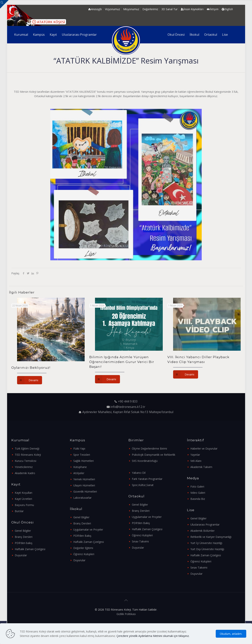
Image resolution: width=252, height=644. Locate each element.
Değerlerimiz (150, 9)
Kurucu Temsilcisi (26, 461)
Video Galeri (198, 493)
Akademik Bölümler (202, 531)
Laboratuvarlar (82, 498)
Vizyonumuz (112, 9)
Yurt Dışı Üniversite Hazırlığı (207, 549)
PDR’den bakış (24, 543)
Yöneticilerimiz (24, 467)
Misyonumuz (131, 9)
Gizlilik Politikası (126, 614)
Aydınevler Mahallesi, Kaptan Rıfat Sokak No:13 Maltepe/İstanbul (128, 412)
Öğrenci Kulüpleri (84, 554)
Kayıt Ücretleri (23, 499)
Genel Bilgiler (23, 531)
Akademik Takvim (201, 467)
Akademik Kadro (25, 473)
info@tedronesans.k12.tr (128, 407)
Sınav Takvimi (140, 541)
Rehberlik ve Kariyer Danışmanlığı (211, 537)
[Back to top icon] (126, 600)
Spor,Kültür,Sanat (143, 485)
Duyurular (21, 555)
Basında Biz (198, 499)
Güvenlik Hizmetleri (85, 491)
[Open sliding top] (4, 4)
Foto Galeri (197, 487)
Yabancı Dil (139, 473)
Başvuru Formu (24, 505)
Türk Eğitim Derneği (27, 448)
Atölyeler (79, 473)
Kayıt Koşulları (24, 493)
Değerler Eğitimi (83, 548)
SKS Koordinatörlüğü (145, 461)
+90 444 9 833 (128, 401)
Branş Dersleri (24, 537)
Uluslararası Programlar (205, 525)
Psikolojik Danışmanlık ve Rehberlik (154, 455)
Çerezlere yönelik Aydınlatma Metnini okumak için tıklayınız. (153, 636)
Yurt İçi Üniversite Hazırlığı (206, 543)
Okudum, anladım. (231, 634)
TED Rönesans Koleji (28, 455)
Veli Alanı (196, 461)
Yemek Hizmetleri (84, 479)
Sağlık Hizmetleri (83, 461)
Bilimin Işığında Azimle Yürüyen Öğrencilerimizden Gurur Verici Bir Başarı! (122, 362)
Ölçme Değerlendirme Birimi (149, 448)
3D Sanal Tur (169, 9)
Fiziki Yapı (79, 448)
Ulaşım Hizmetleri (84, 485)
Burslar (19, 511)
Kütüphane (80, 467)
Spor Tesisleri (82, 455)
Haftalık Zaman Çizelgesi (30, 549)
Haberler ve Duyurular (204, 448)
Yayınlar (195, 455)
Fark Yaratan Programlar (147, 479)
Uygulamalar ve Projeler (88, 530)
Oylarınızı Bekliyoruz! (31, 368)
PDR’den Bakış (82, 536)
